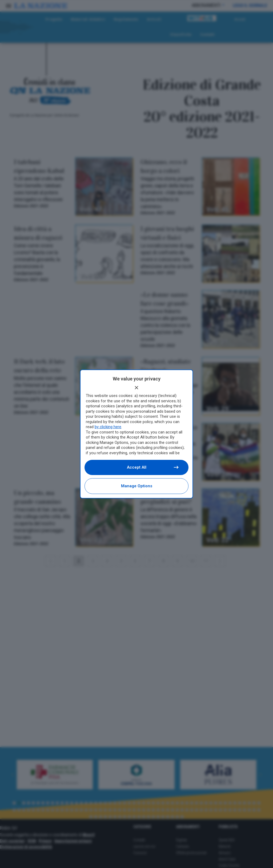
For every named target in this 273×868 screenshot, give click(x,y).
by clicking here (108, 427)
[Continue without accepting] (136, 388)
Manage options (137, 486)
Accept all (153, 467)
